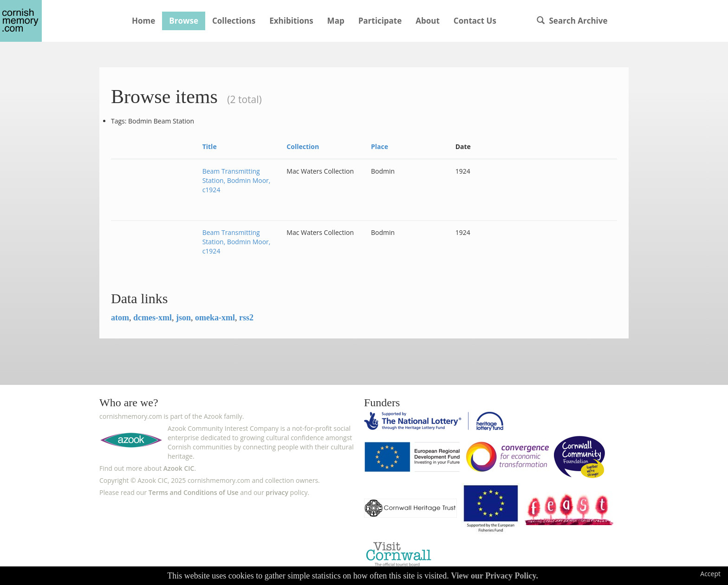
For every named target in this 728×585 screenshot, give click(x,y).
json (183, 318)
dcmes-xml (153, 318)
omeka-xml (215, 318)
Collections (234, 21)
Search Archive (572, 21)
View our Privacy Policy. (494, 576)
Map (336, 21)
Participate (380, 21)
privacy (277, 492)
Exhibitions (291, 21)
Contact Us (475, 21)
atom (120, 318)
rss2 (246, 318)
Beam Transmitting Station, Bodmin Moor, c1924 (237, 180)
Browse (184, 21)
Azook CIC (179, 468)
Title (210, 146)
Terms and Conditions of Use (194, 492)
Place (380, 146)
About (428, 21)
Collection (303, 146)
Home (143, 21)
